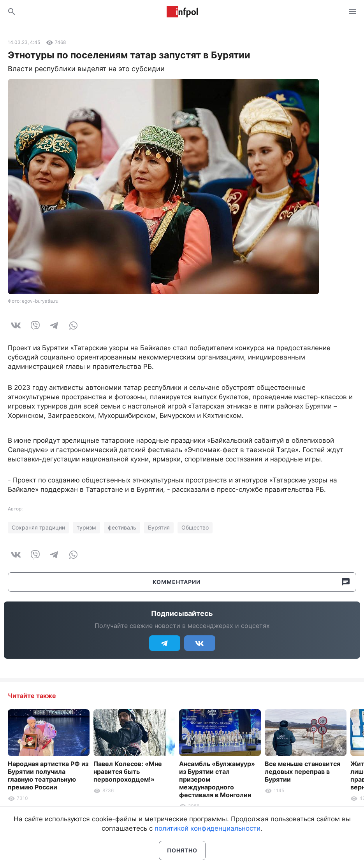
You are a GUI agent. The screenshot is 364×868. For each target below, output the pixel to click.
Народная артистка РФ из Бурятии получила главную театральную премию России (48, 775)
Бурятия (159, 527)
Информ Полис (182, 12)
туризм (86, 527)
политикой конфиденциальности (207, 828)
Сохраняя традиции (38, 527)
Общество (195, 527)
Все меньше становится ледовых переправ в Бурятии (302, 772)
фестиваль (122, 527)
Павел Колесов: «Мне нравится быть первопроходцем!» (128, 772)
